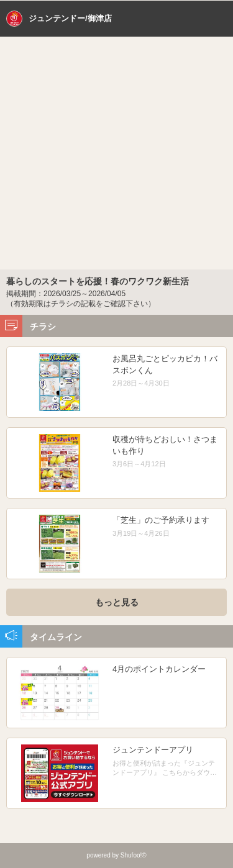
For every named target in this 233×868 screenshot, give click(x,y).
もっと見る (117, 602)
